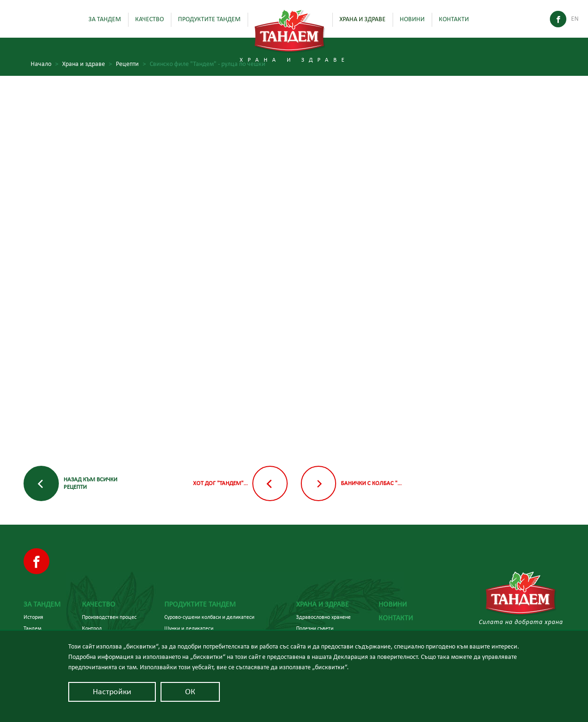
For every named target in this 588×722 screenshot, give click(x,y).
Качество (149, 19)
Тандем (32, 628)
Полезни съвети (315, 628)
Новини (412, 19)
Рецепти (131, 64)
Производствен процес (109, 617)
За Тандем (105, 19)
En (575, 19)
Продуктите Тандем (209, 19)
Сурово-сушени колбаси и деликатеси (209, 617)
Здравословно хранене (323, 617)
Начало (44, 64)
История (33, 617)
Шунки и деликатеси (189, 628)
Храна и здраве (362, 19)
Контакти (454, 19)
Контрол (92, 628)
